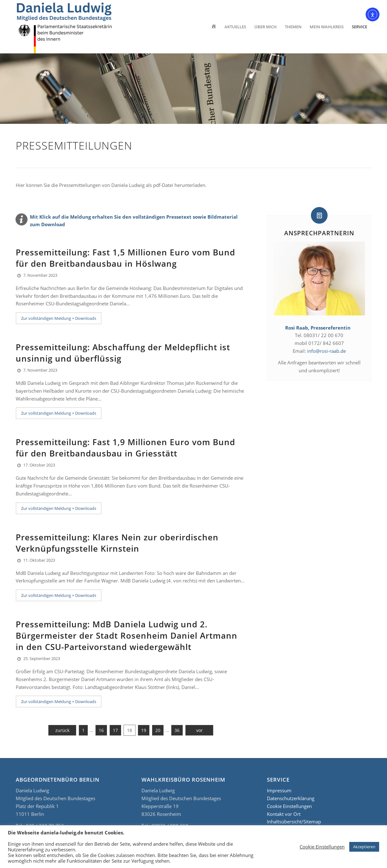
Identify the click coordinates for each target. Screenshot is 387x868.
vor (199, 730)
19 (144, 730)
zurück (62, 730)
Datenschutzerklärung (291, 798)
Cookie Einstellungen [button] (322, 847)
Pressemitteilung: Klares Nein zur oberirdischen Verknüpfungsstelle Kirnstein (117, 543)
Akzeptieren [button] (364, 847)
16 (101, 730)
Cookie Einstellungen (289, 806)
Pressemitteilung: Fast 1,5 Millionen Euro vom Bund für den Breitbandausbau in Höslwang (125, 258)
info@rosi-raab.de (326, 351)
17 (115, 730)
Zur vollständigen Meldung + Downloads (59, 318)
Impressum (279, 790)
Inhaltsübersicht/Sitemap (294, 822)
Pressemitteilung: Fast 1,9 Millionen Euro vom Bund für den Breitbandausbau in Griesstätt (125, 448)
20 (158, 730)
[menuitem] (214, 27)
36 (177, 730)
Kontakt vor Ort (284, 814)
